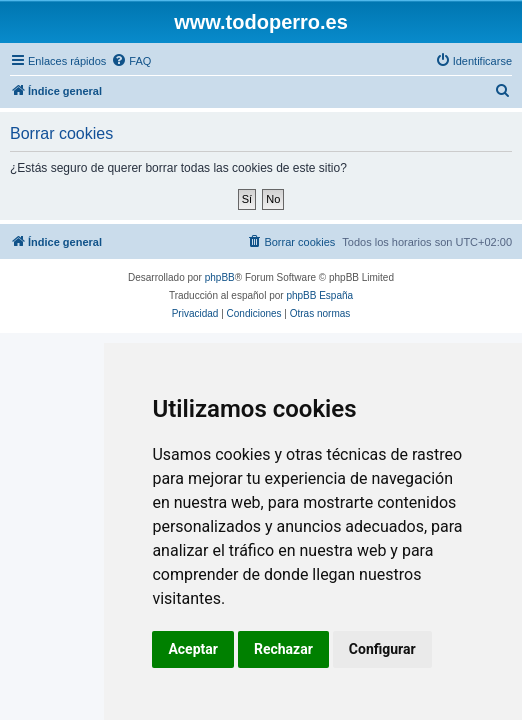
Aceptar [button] (193, 649)
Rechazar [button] (283, 649)
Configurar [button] (382, 649)
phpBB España (319, 295)
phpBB (220, 277)
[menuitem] (131, 61)
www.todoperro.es (261, 22)
